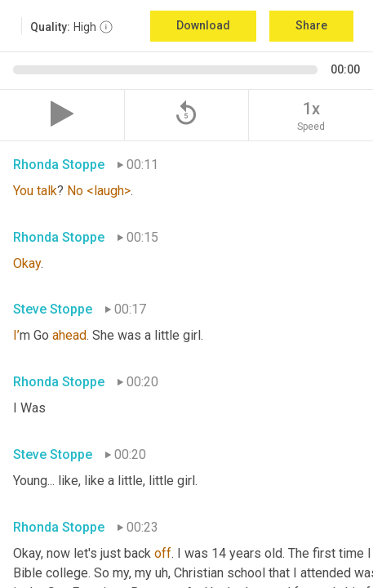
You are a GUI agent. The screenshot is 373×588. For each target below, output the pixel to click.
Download (203, 25)
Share (311, 25)
